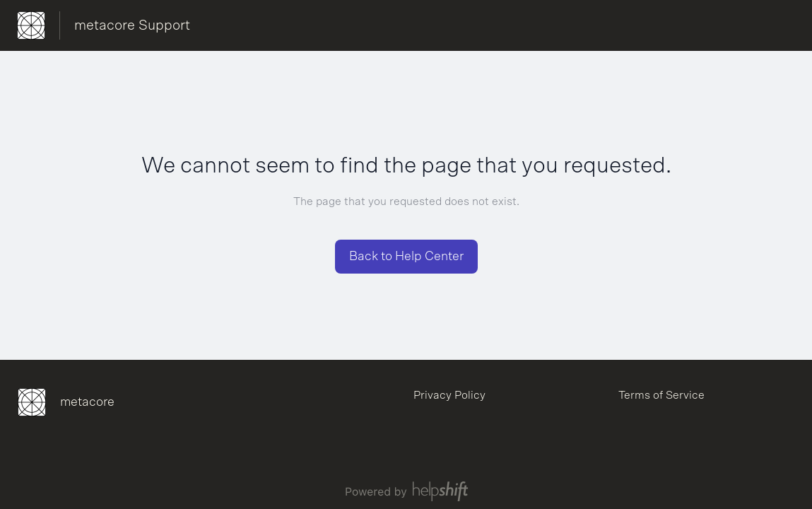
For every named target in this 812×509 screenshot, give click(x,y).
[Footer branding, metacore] (73, 402)
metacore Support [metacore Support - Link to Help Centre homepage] (132, 25)
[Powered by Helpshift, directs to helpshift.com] (406, 491)
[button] (406, 257)
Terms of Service (661, 395)
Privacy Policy (449, 395)
